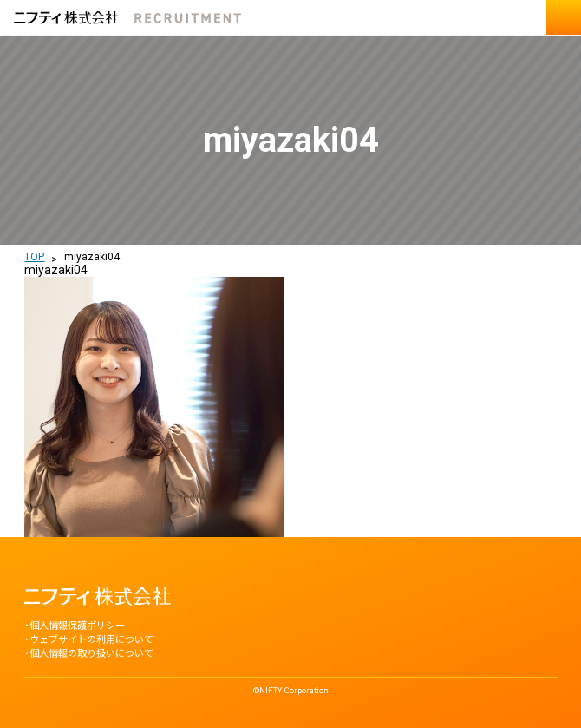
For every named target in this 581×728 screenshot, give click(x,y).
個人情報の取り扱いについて (91, 654)
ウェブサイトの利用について (91, 640)
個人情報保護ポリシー (77, 626)
